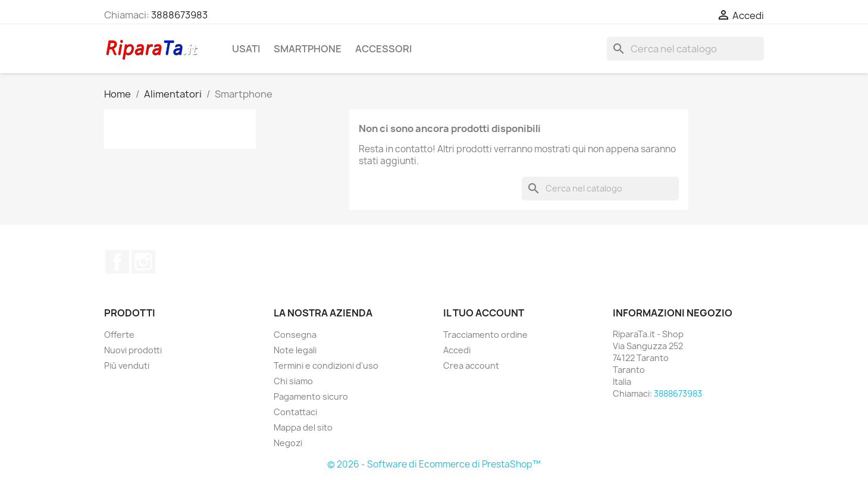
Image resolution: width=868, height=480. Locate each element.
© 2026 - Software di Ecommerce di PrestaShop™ (434, 464)
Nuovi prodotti (133, 350)
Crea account (471, 366)
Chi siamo (293, 381)
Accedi (457, 350)
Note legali (295, 350)
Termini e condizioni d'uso (326, 366)
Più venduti (127, 366)
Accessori (383, 49)
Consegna (295, 335)
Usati (246, 49)
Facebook (117, 262)
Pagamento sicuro (311, 396)
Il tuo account (484, 313)
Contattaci (295, 412)
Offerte (119, 335)
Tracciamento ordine (485, 335)
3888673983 (179, 15)
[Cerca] (685, 49)
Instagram (143, 262)
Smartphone (308, 49)
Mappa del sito (303, 427)
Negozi (288, 443)
